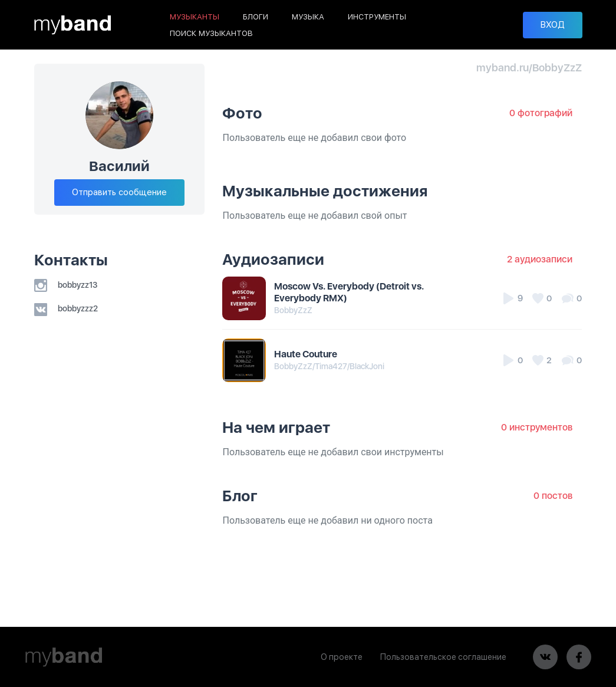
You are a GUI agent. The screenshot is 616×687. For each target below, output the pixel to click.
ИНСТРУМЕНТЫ (377, 17)
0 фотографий (541, 113)
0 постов (553, 496)
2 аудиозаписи (540, 259)
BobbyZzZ (293, 310)
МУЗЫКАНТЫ (195, 17)
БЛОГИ (256, 17)
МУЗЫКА (308, 17)
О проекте (342, 657)
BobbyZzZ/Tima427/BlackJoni (329, 366)
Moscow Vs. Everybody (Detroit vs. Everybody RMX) (349, 292)
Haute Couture (306, 354)
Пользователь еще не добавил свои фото (314, 138)
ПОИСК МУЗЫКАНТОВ (211, 33)
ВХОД (553, 25)
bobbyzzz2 (66, 308)
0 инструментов (537, 427)
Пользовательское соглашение (443, 657)
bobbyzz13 (66, 285)
